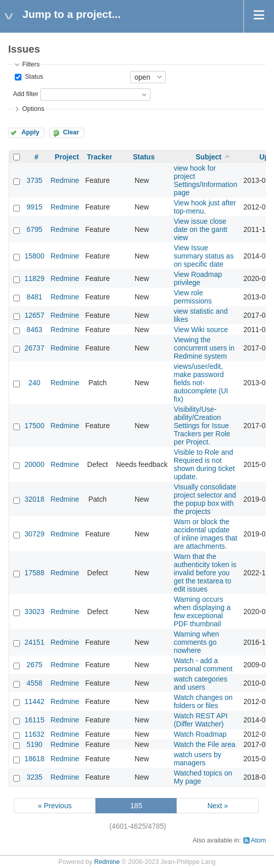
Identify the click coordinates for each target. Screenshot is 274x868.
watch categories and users (200, 683)
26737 (34, 348)
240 (34, 383)
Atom (258, 840)
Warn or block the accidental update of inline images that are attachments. (205, 534)
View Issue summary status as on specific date (203, 256)
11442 (34, 701)
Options (33, 109)
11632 (34, 734)
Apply (30, 132)
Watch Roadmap (200, 734)
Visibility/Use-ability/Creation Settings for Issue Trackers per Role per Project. (202, 426)
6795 (34, 229)
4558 (34, 683)
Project (67, 157)
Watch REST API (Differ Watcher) (201, 720)
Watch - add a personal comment (203, 665)
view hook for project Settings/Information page (205, 180)
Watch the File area (204, 744)
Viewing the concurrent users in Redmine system (204, 348)
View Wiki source (201, 330)
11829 (34, 278)
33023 (34, 612)
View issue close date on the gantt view (200, 229)
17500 (34, 426)
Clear (71, 132)
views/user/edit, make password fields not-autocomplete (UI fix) (201, 383)
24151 (34, 642)
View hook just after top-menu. (205, 207)
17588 (34, 573)
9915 (34, 207)
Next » (217, 806)
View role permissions (193, 297)
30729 (34, 534)
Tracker (99, 157)
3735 (34, 180)
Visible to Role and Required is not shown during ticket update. (204, 464)
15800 (34, 256)
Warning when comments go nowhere (196, 642)
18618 (34, 759)
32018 (34, 499)
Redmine (65, 180)
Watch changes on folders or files (203, 701)
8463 (34, 330)
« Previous (55, 806)
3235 (34, 777)
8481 (34, 297)
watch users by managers (197, 759)
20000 (34, 464)
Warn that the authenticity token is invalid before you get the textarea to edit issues (205, 573)
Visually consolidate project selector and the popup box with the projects (205, 499)
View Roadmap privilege (198, 278)
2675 (34, 665)
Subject (208, 157)
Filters (31, 64)
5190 (34, 744)
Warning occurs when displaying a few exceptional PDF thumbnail (202, 612)
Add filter (26, 94)
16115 (34, 720)
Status (33, 77)
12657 (34, 315)
